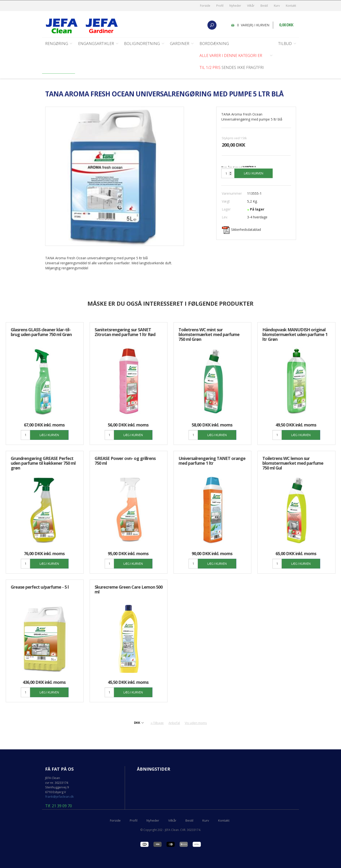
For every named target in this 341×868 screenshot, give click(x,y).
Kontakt (291, 6)
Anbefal (174, 723)
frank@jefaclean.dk (60, 797)
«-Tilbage (157, 723)
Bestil (264, 6)
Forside (205, 6)
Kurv (277, 6)
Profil (220, 6)
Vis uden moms (196, 723)
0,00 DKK (286, 25)
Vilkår (251, 6)
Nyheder (235, 6)
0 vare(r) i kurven (253, 25)
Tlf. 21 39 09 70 (59, 806)
